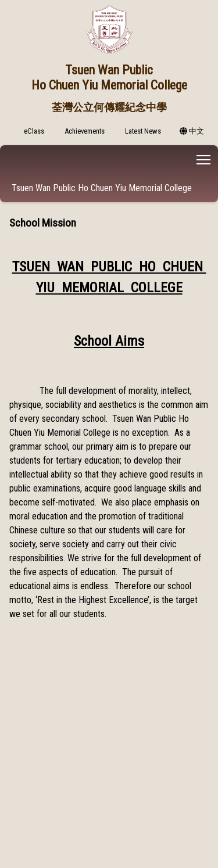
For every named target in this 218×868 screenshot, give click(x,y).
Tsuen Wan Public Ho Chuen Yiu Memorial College (102, 188)
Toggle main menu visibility (204, 158)
